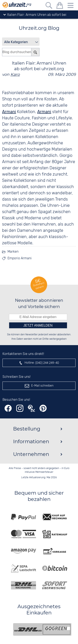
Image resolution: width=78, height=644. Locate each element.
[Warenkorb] (60, 6)
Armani (9, 112)
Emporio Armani (20, 258)
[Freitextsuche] (49, 6)
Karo (15, 74)
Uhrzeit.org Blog (39, 28)
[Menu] (71, 6)
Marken (13, 252)
